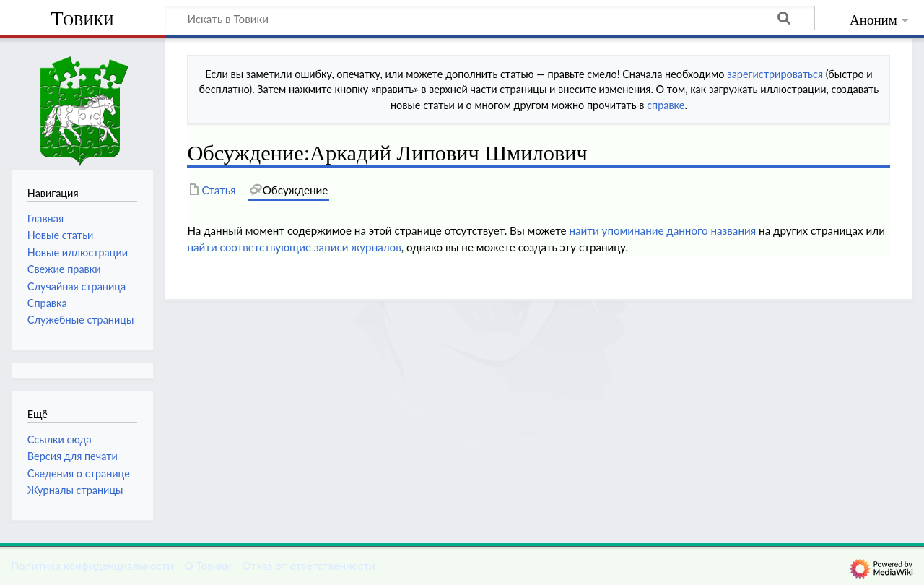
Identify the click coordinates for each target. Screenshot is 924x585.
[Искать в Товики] (490, 18)
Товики (82, 18)
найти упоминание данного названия (662, 230)
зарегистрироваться (775, 74)
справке (666, 105)
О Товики (208, 565)
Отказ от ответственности (308, 565)
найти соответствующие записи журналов (294, 247)
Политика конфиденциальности (92, 565)
